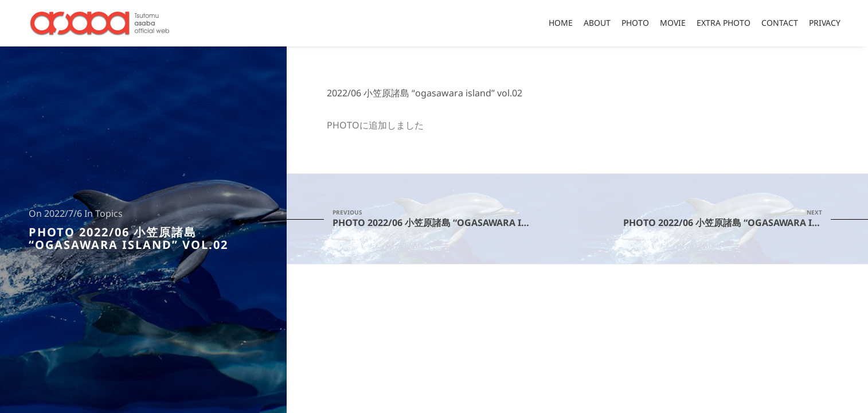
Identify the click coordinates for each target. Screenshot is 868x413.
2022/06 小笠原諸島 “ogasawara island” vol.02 (425, 93)
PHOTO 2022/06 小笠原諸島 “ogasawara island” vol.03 (746, 219)
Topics (109, 214)
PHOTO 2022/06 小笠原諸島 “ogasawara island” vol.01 (455, 219)
